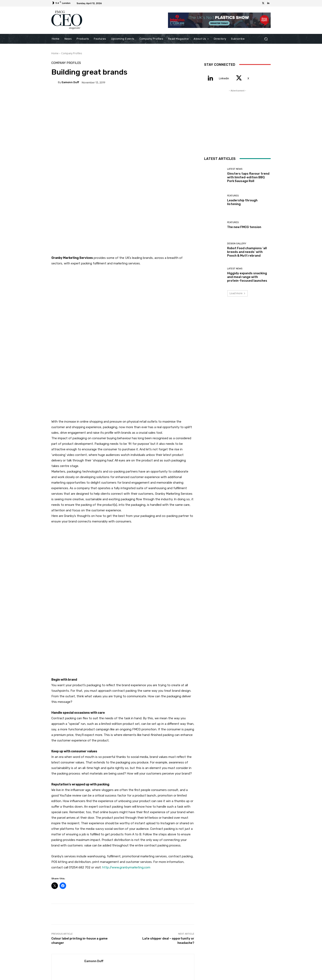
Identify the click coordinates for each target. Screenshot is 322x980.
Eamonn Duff (70, 82)
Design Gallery (237, 244)
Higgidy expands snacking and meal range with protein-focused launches (247, 277)
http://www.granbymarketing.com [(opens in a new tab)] (126, 673)
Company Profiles (72, 53)
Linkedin (224, 78)
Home (55, 53)
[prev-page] (54, 870)
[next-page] (60, 870)
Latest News (74, 846)
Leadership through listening (123, 857)
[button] (266, 39)
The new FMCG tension (171, 859)
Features (122, 850)
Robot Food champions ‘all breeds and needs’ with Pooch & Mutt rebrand (247, 252)
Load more (237, 293)
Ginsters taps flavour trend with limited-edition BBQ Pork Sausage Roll (75, 855)
